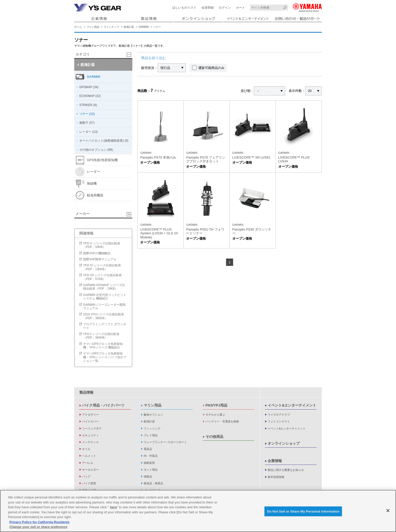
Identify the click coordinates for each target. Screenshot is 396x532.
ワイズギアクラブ (279, 415)
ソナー (157, 27)
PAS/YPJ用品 (216, 405)
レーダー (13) (89, 132)
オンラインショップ (284, 443)
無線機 (86, 184)
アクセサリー (90, 415)
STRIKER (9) (88, 105)
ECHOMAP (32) (90, 96)
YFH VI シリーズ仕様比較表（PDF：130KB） (102, 267)
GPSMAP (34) (89, 87)
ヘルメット (89, 456)
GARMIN (144, 27)
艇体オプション (153, 415)
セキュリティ (90, 435)
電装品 (148, 449)
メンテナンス (90, 442)
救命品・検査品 (153, 483)
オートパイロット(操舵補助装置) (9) (104, 141)
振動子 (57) (87, 123)
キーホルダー (90, 470)
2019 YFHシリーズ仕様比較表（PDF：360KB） (104, 316)
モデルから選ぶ (215, 415)
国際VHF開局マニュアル (100, 259)
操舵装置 (149, 463)
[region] (198, 511)
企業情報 (275, 461)
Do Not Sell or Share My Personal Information (303, 511)
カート (240, 8)
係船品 (148, 476)
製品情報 (86, 392)
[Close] (388, 511)
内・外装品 (151, 456)
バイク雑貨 (89, 483)
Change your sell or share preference (38, 527)
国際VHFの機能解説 (97, 253)
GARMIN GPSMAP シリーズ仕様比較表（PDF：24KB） (104, 287)
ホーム (78, 27)
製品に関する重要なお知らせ (286, 470)
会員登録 (208, 8)
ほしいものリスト (184, 8)
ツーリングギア (92, 428)
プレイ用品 (151, 435)
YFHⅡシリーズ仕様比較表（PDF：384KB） (101, 336)
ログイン (225, 8)
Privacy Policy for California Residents (39, 522)
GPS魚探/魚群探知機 (97, 160)
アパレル (88, 463)
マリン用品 (93, 27)
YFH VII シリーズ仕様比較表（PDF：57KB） (102, 277)
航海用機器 (89, 195)
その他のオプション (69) (96, 150)
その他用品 (214, 437)
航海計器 (129, 27)
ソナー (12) (87, 114)
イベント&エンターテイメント (292, 405)
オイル (86, 449)
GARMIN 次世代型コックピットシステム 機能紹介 (105, 297)
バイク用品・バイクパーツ (103, 405)
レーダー (88, 172)
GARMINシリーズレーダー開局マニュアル (104, 307)
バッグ (86, 476)
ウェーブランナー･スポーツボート (165, 442)
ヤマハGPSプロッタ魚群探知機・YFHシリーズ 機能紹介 (103, 346)
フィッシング (152, 428)
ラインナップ (111, 27)
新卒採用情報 (276, 477)
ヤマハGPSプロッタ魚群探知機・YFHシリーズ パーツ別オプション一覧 (105, 357)
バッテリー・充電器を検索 (222, 421)
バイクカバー (90, 421)
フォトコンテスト (279, 421)
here (113, 507)
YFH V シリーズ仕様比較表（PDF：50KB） (102, 245)
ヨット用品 (151, 470)
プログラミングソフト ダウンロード (105, 326)
